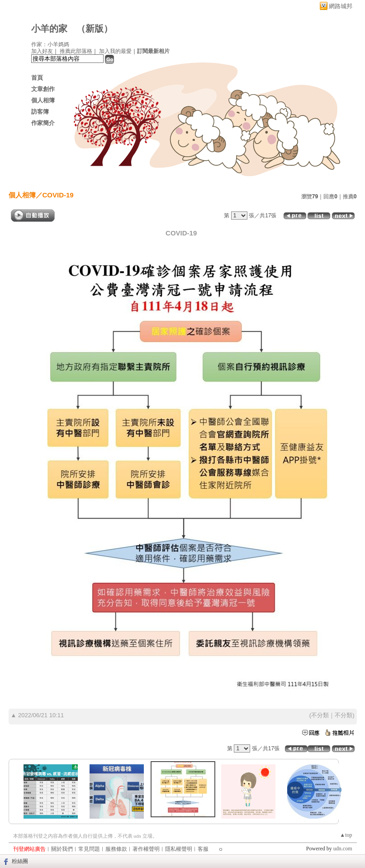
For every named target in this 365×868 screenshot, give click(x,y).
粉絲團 (20, 861)
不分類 (320, 715)
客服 (203, 849)
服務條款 (116, 849)
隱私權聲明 (179, 849)
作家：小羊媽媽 (50, 44)
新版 (95, 29)
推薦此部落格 (76, 51)
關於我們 (62, 849)
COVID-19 (58, 195)
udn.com (343, 849)
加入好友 (42, 51)
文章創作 (43, 89)
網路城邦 (341, 6)
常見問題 (89, 849)
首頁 (37, 78)
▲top (346, 835)
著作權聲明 (146, 849)
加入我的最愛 (115, 51)
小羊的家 (49, 29)
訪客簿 (40, 112)
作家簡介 (43, 123)
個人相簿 (43, 100)
